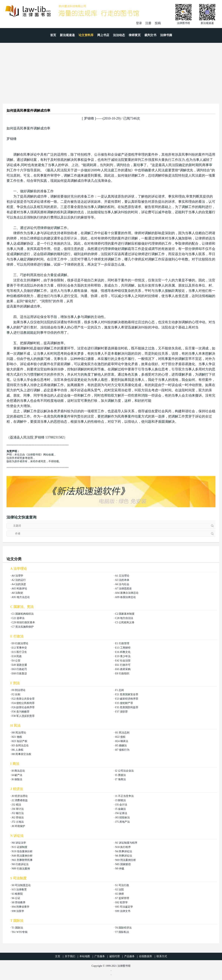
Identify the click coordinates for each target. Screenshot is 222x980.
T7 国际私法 (122, 932)
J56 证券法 (121, 813)
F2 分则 (16, 694)
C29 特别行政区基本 (23, 622)
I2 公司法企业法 (124, 771)
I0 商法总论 (18, 771)
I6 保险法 (17, 779)
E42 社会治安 (123, 661)
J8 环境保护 (18, 826)
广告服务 (100, 956)
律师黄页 (135, 35)
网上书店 (103, 35)
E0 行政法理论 (20, 643)
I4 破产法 (17, 775)
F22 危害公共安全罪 (23, 699)
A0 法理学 (17, 576)
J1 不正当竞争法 (124, 796)
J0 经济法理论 (20, 796)
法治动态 (119, 35)
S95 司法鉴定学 (124, 907)
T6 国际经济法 (123, 928)
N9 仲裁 (120, 869)
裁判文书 (150, 35)
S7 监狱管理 (122, 898)
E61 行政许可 (123, 665)
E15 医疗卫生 (19, 652)
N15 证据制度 (19, 847)
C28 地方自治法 (124, 618)
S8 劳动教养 (19, 902)
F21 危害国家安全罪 (127, 694)
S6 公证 (16, 898)
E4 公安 (16, 661)
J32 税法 (16, 805)
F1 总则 (119, 690)
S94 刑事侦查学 (20, 907)
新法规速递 (67, 35)
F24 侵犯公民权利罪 (23, 703)
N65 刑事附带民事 (22, 860)
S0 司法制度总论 (21, 885)
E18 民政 (17, 656)
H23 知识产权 (19, 741)
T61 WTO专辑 (20, 932)
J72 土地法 (18, 822)
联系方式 (162, 956)
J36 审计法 (18, 809)
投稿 (158, 23)
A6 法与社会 (122, 584)
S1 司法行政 (122, 885)
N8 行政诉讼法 (20, 864)
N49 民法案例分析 (22, 856)
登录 (139, 23)
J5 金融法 (120, 809)
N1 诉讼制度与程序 (126, 843)
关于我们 (70, 956)
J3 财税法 (120, 800)
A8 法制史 (17, 593)
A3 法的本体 (122, 580)
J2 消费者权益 (20, 800)
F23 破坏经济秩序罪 (127, 699)
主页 (58, 956)
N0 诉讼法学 (19, 843)
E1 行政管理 (122, 643)
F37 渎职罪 (121, 712)
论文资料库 (86, 35)
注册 (148, 23)
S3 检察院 (17, 894)
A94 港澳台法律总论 (127, 593)
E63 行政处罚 (19, 669)
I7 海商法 (120, 779)
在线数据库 (146, 956)
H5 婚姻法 (121, 746)
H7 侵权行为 (122, 750)
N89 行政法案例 (21, 869)
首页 (53, 35)
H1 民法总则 (122, 733)
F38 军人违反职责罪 (23, 716)
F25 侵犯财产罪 (124, 703)
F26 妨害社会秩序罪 (23, 707)
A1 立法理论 (122, 576)
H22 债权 (120, 737)
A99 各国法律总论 (125, 597)
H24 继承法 (122, 741)
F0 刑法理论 (19, 690)
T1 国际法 (17, 928)
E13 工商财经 (123, 648)
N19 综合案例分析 (22, 851)
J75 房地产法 (122, 822)
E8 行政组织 (122, 674)
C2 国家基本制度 (125, 614)
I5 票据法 (120, 775)
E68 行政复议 (19, 674)
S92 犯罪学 (121, 902)
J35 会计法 (121, 805)
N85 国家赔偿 (123, 864)
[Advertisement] (111, 71)
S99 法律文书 (123, 911)
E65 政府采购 (123, 669)
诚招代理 (114, 956)
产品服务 (129, 956)
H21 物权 (17, 737)
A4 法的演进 (19, 584)
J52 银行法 (18, 813)
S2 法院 (119, 890)
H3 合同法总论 (20, 746)
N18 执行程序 (123, 847)
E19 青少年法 (123, 656)
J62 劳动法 (18, 818)
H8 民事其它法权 (21, 754)
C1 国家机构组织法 (23, 614)
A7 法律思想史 (124, 589)
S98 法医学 (18, 911)
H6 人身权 (17, 750)
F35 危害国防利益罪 (127, 707)
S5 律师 (119, 894)
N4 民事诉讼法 (124, 851)
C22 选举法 (18, 618)
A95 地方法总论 (21, 597)
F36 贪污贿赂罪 (20, 712)
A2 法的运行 (19, 580)
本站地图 (85, 956)
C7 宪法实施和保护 (23, 627)
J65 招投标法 (122, 818)
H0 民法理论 (19, 733)
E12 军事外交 (19, 648)
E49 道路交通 (19, 665)
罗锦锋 (89, 118)
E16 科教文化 (123, 652)
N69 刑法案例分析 (125, 860)
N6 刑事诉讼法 (124, 856)
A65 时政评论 (19, 589)
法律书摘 (166, 35)
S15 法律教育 (19, 890)
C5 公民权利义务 (125, 622)
